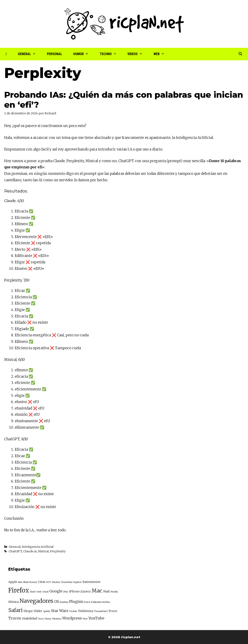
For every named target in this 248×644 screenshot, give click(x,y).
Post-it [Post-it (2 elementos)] (87, 602)
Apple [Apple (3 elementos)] (13, 582)
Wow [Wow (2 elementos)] (85, 619)
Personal (54, 54)
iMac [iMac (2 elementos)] (66, 592)
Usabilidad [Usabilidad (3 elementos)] (29, 618)
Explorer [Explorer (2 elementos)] (78, 582)
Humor (84, 54)
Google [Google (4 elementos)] (56, 591)
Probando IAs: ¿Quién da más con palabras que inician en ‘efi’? (124, 100)
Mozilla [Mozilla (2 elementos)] (114, 592)
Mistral (92, 161)
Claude (59, 161)
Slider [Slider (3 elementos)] (38, 611)
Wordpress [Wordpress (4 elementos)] (72, 618)
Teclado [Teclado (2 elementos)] (73, 611)
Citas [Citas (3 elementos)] (42, 582)
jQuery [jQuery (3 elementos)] (86, 591)
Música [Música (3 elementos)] (13, 602)
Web (162, 54)
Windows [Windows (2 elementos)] (57, 619)
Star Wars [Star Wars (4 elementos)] (60, 611)
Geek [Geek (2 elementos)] (39, 592)
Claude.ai (30, 551)
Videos (138, 54)
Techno (111, 54)
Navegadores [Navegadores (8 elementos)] (36, 601)
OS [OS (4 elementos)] (57, 601)
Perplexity (75, 161)
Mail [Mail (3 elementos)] (106, 591)
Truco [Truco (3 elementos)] (113, 611)
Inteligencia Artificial (38, 547)
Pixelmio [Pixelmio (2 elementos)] (64, 602)
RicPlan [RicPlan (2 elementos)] (106, 602)
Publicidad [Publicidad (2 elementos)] (96, 602)
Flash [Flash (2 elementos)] (33, 592)
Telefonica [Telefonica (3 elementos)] (86, 611)
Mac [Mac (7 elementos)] (97, 591)
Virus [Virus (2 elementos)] (41, 619)
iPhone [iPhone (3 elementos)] (74, 591)
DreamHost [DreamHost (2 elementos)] (67, 582)
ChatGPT (126, 161)
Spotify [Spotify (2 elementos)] (47, 611)
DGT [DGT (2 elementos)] (49, 582)
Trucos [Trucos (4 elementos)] (15, 618)
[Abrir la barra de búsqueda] (240, 54)
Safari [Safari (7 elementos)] (15, 610)
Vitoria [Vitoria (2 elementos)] (48, 619)
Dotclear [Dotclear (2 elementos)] (56, 582)
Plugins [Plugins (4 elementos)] (76, 601)
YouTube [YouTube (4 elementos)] (96, 618)
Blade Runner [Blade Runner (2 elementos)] (30, 582)
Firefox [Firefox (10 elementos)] (19, 590)
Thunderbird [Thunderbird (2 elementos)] (101, 611)
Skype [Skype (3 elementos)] (28, 611)
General (30, 54)
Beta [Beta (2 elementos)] (20, 582)
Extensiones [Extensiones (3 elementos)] (92, 582)
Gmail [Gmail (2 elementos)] (45, 592)
